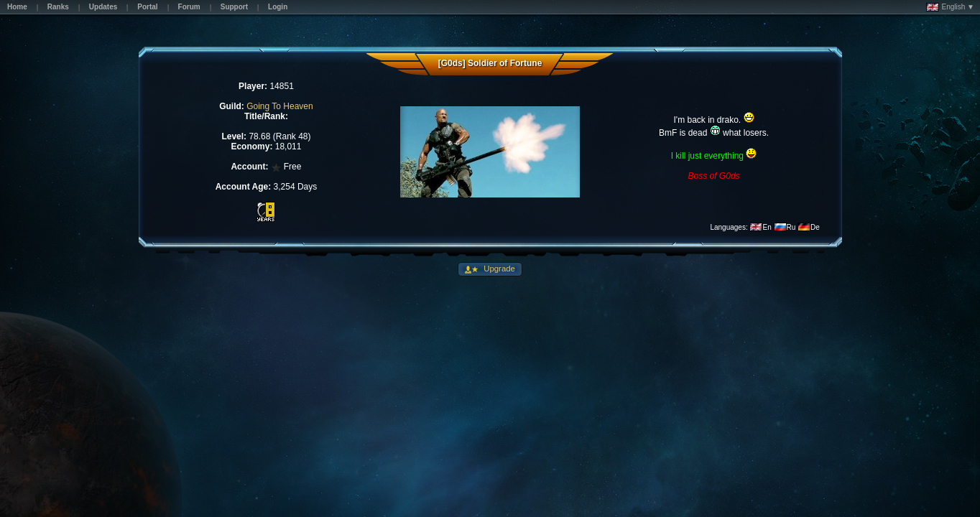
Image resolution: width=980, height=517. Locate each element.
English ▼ (950, 7)
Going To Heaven (280, 106)
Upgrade (498, 269)
